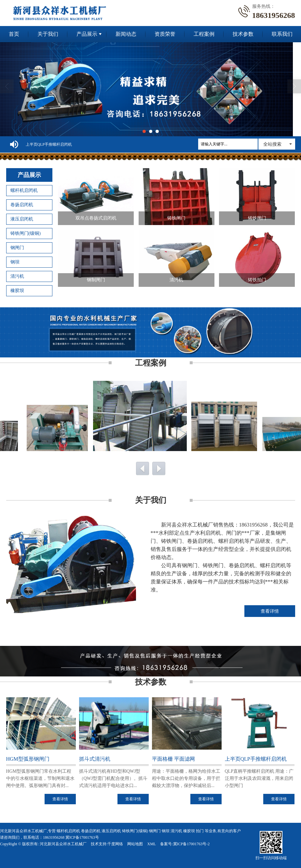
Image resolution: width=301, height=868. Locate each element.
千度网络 (115, 844)
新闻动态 (126, 34)
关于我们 (48, 34)
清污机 (17, 276)
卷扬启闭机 (22, 205)
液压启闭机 (22, 219)
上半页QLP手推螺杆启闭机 (49, 144)
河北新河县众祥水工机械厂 (63, 844)
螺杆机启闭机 (24, 190)
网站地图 (135, 844)
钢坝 (15, 262)
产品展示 (87, 34)
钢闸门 (17, 248)
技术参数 (243, 34)
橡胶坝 (17, 291)
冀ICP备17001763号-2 (192, 844)
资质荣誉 (165, 34)
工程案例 (204, 34)
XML (151, 844)
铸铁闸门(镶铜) (26, 233)
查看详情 (270, 611)
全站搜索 (272, 144)
